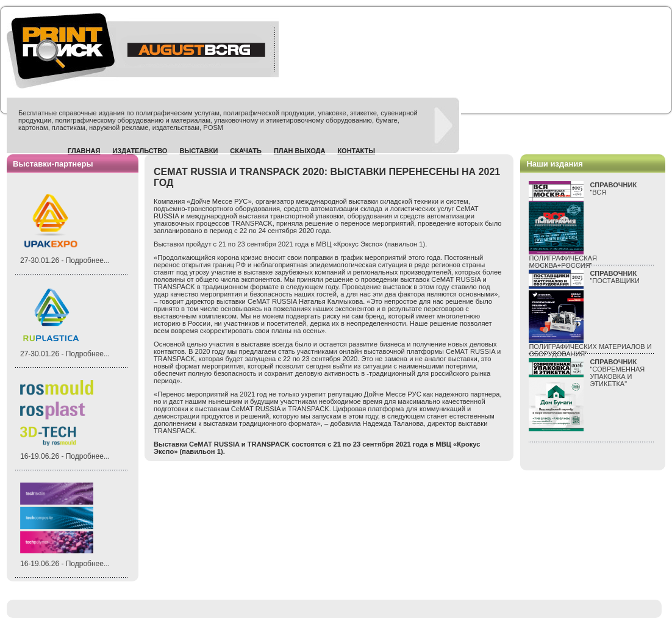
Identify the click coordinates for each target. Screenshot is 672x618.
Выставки (198, 151)
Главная (84, 151)
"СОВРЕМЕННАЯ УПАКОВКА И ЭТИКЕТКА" (617, 373)
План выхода (300, 151)
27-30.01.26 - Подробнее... (65, 260)
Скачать (246, 151)
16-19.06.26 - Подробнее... (65, 456)
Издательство (140, 151)
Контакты (356, 151)
